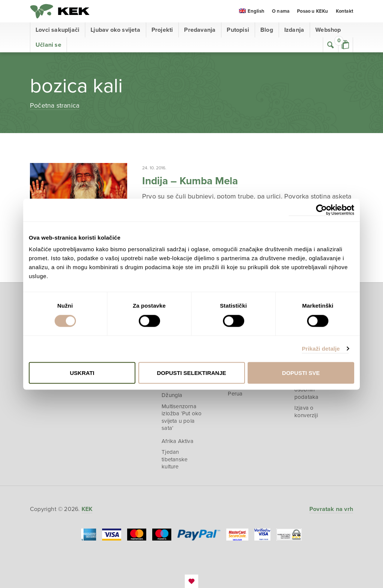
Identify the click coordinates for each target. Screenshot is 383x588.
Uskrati (82, 372)
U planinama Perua (243, 390)
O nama (281, 11)
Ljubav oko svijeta (115, 30)
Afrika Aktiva (177, 441)
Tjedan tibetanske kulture (174, 459)
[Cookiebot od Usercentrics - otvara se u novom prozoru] (321, 210)
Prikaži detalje (321, 349)
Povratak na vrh (331, 509)
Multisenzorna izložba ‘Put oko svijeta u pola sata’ (182, 417)
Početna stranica (55, 105)
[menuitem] (252, 12)
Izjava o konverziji (306, 412)
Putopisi (238, 30)
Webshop (328, 30)
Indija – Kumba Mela (190, 181)
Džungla (172, 395)
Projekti (162, 30)
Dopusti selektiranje (191, 372)
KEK (60, 11)
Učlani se (48, 45)
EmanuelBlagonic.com (191, 581)
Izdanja (294, 30)
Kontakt (344, 11)
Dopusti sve (301, 372)
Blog (267, 30)
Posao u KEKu (312, 11)
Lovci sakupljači (57, 30)
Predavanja (200, 30)
